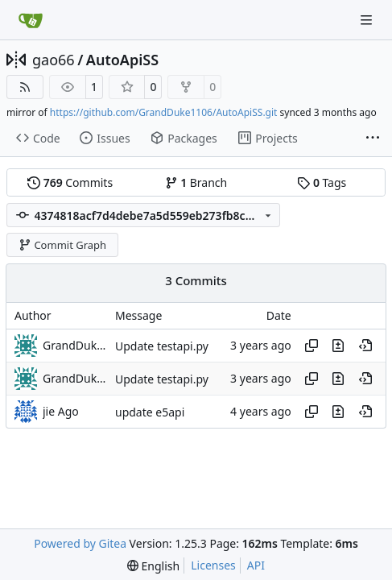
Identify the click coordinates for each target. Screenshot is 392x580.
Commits (70, 182)
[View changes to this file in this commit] (338, 346)
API (256, 565)
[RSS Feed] (25, 87)
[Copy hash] (312, 346)
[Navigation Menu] (368, 20)
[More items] (373, 139)
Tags (322, 182)
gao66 (54, 60)
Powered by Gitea (80, 543)
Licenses (213, 565)
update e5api (150, 412)
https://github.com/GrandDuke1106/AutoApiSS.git (164, 112)
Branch (196, 182)
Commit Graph (62, 245)
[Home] (31, 20)
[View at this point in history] (365, 346)
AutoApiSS (122, 60)
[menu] (153, 566)
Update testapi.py (162, 346)
